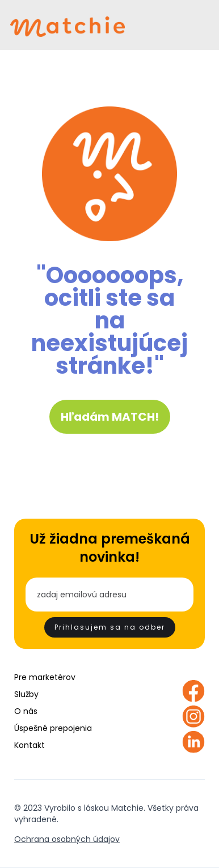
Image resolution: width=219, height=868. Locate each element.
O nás (26, 711)
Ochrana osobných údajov (67, 839)
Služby (26, 694)
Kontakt (30, 745)
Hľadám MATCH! (110, 417)
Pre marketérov (45, 677)
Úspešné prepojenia (53, 728)
